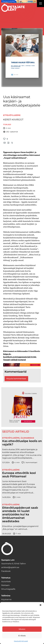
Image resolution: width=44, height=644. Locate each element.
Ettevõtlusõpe (12, 115)
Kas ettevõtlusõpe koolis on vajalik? (22, 443)
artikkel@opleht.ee (10, 567)
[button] (40, 605)
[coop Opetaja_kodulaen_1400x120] (19, 2)
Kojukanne (6, 599)
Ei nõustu (22, 636)
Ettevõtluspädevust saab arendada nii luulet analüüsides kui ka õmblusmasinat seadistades (20, 514)
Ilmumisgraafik (8, 589)
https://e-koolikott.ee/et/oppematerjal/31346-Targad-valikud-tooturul (20, 357)
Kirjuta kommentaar (16, 379)
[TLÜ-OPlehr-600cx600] (22, 407)
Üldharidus (27, 438)
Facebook (6, 571)
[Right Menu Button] (40, 4)
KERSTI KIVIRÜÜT (13, 120)
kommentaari (30, 463)
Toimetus (6, 578)
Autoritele (6, 582)
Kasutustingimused (21, 641)
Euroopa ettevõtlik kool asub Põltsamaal (19, 475)
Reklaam (5, 585)
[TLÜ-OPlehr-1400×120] (22, 365)
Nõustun (22, 629)
